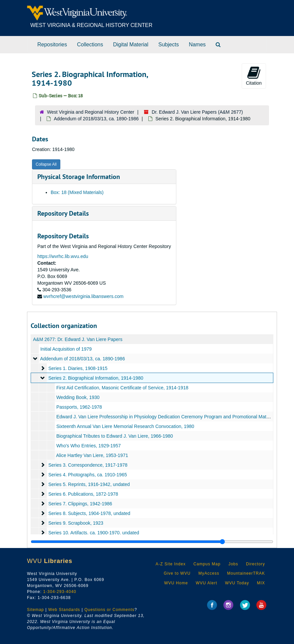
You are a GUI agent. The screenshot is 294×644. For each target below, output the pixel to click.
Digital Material (131, 44)
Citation (254, 76)
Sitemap (35, 610)
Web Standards (64, 610)
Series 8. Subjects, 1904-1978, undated (89, 513)
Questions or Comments (109, 610)
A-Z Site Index (171, 564)
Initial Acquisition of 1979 (66, 349)
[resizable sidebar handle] (152, 542)
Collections (90, 44)
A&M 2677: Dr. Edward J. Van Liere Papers (78, 339)
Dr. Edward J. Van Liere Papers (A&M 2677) (197, 112)
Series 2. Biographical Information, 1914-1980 (96, 378)
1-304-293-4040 (59, 592)
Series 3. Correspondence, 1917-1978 (88, 465)
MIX (261, 583)
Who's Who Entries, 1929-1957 (88, 446)
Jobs (233, 564)
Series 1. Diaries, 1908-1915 (78, 368)
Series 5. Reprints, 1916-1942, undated (89, 484)
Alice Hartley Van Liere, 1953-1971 (92, 455)
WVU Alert (206, 583)
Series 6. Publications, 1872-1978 (83, 494)
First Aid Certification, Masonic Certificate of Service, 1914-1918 (122, 388)
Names (197, 44)
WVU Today (237, 583)
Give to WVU (177, 573)
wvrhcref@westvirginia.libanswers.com (83, 296)
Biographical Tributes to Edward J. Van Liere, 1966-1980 (115, 436)
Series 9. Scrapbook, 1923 (76, 523)
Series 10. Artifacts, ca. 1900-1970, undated (94, 533)
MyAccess (209, 573)
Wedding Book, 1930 (78, 397)
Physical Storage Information (79, 177)
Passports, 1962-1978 (79, 407)
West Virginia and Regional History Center (91, 112)
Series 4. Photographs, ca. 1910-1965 (88, 475)
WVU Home (176, 583)
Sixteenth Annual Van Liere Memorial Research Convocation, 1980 (125, 426)
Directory (255, 564)
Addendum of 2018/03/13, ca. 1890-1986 (96, 119)
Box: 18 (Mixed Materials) (77, 192)
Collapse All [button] (46, 164)
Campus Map (207, 564)
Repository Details (63, 213)
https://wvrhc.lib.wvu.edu (63, 256)
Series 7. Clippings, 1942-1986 (80, 504)
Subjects (168, 44)
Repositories (52, 44)
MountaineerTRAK (246, 573)
